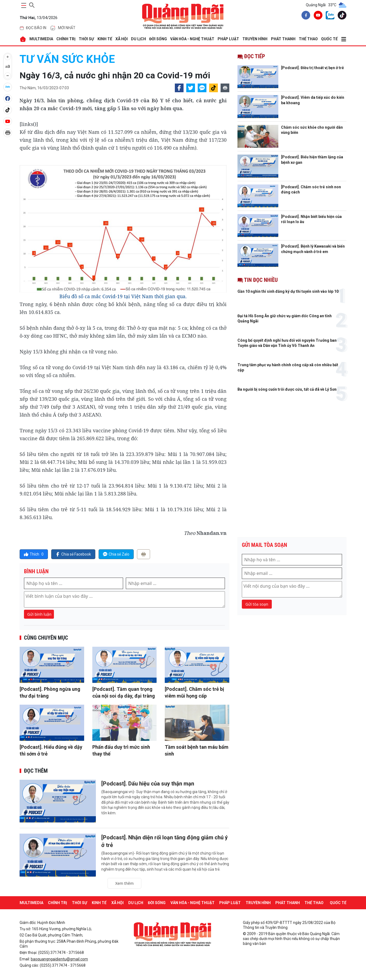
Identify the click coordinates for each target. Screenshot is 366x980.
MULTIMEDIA (41, 39)
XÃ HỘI (122, 39)
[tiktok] (341, 16)
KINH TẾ (105, 39)
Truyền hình (255, 39)
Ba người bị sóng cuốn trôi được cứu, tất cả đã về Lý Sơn (287, 389)
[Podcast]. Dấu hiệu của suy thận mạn (148, 784)
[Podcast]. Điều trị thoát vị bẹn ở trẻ (312, 68)
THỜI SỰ (86, 39)
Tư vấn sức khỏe (67, 59)
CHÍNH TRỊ (66, 39)
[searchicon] (32, 4)
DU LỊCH (138, 39)
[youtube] (317, 16)
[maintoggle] (23, 5)
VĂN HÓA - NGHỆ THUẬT (192, 39)
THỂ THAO (308, 39)
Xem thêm (124, 883)
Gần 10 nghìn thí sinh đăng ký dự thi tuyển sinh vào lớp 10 (288, 291)
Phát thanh (283, 39)
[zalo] (329, 16)
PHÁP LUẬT (228, 39)
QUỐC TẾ (329, 39)
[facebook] (305, 16)
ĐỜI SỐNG (158, 39)
